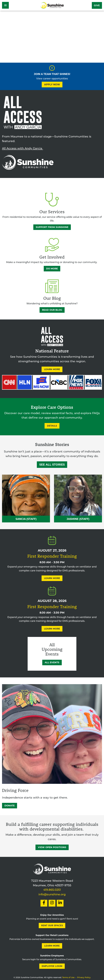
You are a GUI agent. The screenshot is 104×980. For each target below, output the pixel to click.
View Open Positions (52, 847)
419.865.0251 (52, 890)
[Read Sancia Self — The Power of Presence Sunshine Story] (26, 499)
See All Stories (52, 465)
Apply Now (52, 84)
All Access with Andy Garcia (23, 149)
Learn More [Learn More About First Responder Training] (52, 578)
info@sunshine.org (52, 895)
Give (97, 5)
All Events (52, 662)
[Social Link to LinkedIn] (60, 903)
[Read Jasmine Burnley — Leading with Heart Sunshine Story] (78, 499)
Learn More (52, 369)
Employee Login (52, 966)
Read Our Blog (52, 310)
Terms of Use (68, 978)
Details (52, 426)
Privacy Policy (84, 978)
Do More (52, 269)
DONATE (10, 806)
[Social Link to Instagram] (52, 903)
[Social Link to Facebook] (44, 903)
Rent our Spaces (52, 926)
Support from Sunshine (52, 227)
